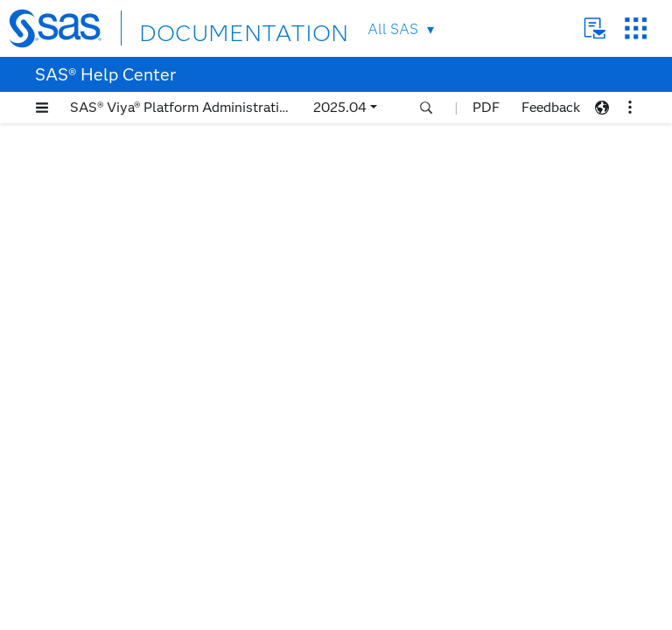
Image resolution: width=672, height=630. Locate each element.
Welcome (62, 212)
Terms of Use (344, 616)
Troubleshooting (99, 540)
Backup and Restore (95, 300)
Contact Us (595, 28)
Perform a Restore (105, 431)
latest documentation (502, 166)
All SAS (393, 29)
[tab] (155, 387)
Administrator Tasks (112, 497)
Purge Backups (95, 453)
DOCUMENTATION (203, 28)
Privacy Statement (256, 616)
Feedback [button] (551, 107)
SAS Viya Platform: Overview (120, 278)
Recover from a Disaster (122, 475)
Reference (82, 518)
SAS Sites (636, 28)
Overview (81, 322)
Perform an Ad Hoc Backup (133, 387)
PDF (486, 107)
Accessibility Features (100, 256)
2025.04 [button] (340, 107)
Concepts (80, 343)
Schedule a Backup (106, 409)
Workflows (85, 365)
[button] (42, 108)
